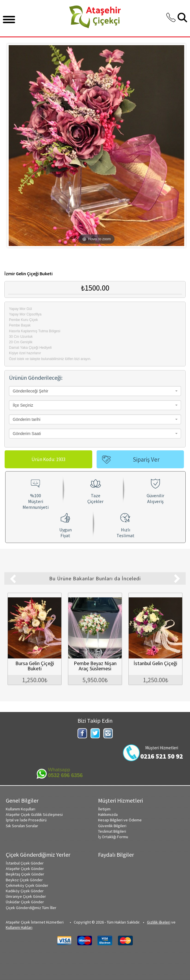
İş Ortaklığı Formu (113, 836)
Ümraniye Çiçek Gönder (26, 896)
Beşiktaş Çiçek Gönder (25, 873)
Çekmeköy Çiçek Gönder (27, 885)
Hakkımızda (108, 814)
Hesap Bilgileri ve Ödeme (120, 819)
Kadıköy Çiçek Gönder (25, 890)
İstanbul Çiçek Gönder (25, 862)
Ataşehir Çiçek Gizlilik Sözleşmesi (34, 814)
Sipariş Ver (146, 459)
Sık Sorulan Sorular (22, 825)
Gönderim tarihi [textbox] (27, 419)
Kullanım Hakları (19, 927)
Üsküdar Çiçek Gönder (25, 901)
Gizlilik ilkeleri (159, 922)
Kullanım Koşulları (21, 808)
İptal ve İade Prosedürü (26, 819)
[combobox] (95, 391)
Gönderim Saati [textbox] (27, 434)
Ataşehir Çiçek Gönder (25, 868)
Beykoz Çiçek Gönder (24, 879)
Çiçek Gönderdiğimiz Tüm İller (31, 907)
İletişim (104, 808)
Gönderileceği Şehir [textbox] (31, 391)
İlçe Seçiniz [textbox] (23, 405)
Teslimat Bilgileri (112, 831)
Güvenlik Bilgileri (112, 825)
